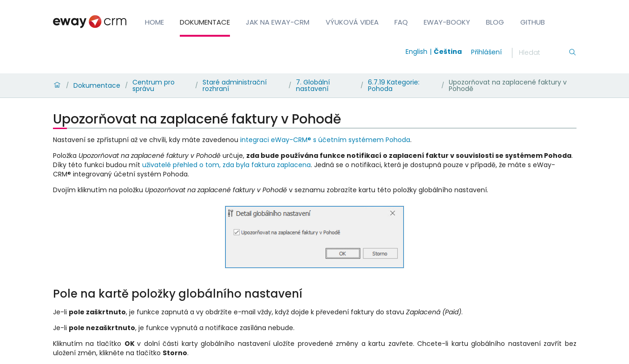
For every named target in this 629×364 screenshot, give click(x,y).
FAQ (401, 22)
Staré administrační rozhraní (235, 85)
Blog (495, 22)
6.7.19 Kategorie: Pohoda (394, 85)
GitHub (533, 22)
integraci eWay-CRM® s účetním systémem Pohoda (325, 140)
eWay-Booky (447, 22)
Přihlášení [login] (486, 52)
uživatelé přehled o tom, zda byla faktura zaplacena (226, 165)
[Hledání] (544, 53)
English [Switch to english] (416, 52)
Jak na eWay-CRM (278, 22)
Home (154, 22)
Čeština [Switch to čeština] (448, 52)
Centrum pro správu (154, 85)
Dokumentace (205, 22)
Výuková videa (352, 22)
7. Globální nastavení (313, 85)
